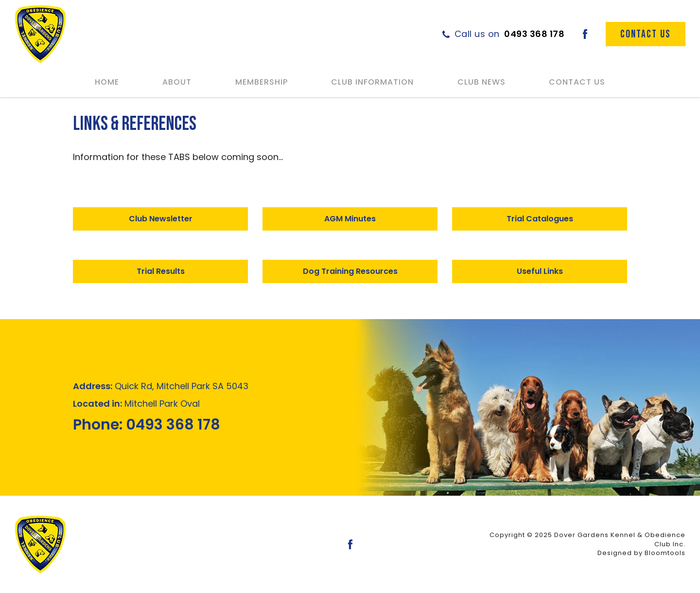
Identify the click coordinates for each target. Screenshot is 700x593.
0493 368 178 (510, 34)
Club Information (372, 82)
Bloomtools (665, 553)
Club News (481, 82)
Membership (262, 82)
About (177, 82)
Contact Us (577, 82)
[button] (160, 219)
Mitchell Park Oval (136, 404)
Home (107, 82)
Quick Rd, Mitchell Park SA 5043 (161, 386)
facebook (585, 34)
